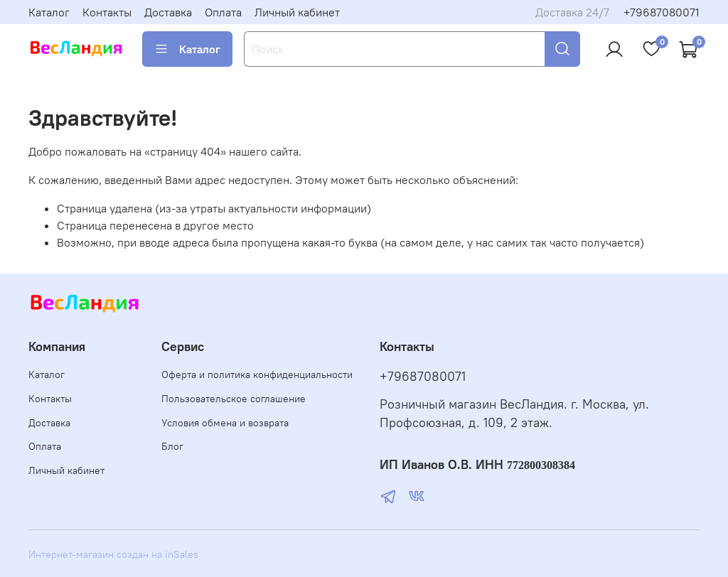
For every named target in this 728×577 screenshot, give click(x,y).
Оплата (223, 12)
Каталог (49, 12)
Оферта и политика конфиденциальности (257, 374)
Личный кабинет (297, 12)
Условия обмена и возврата (225, 423)
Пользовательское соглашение (234, 399)
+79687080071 (662, 12)
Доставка (168, 12)
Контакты (107, 12)
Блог (172, 446)
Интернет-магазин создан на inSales (113, 554)
